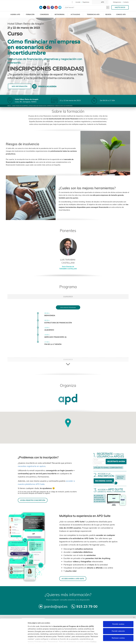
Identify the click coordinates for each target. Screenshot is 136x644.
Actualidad (75, 14)
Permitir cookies (118, 612)
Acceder (78, 2)
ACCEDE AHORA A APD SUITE (73, 579)
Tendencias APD (93, 14)
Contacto (126, 2)
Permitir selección (118, 618)
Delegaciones (117, 2)
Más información (20, 86)
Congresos (44, 14)
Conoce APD (121, 14)
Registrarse (86, 2)
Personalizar (113, 640)
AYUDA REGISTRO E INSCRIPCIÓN (33, 500)
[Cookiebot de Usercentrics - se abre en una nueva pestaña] (14, 640)
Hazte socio (120, 7)
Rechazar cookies (118, 625)
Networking (60, 14)
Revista (108, 14)
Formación (30, 14)
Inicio (9, 106)
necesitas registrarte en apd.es (32, 466)
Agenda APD (15, 14)
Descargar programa (68, 307)
